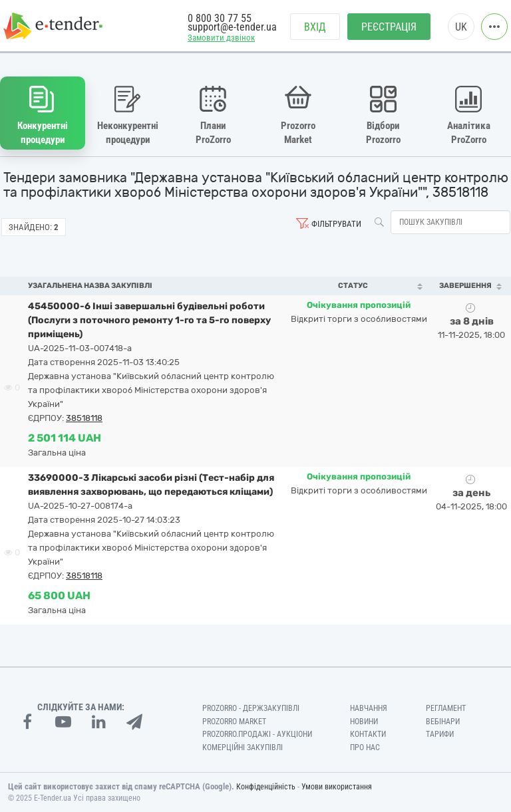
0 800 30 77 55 (220, 18)
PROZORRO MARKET (234, 722)
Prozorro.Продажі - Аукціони (257, 734)
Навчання (369, 708)
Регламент (446, 708)
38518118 (84, 418)
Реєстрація (389, 27)
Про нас (365, 747)
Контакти (368, 734)
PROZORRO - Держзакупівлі (251, 708)
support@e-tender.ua (232, 27)
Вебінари (443, 722)
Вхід (315, 27)
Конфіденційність (266, 787)
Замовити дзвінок (221, 38)
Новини (364, 722)
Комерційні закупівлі (243, 747)
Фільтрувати (336, 224)
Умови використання (337, 787)
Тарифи (440, 734)
